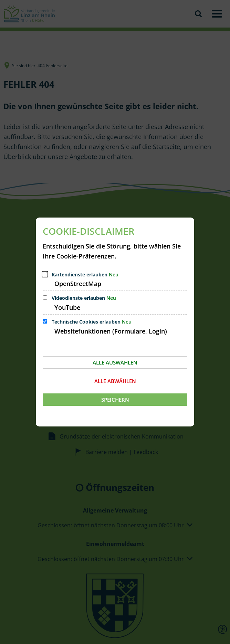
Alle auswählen (115, 362)
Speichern (115, 400)
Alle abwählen (115, 381)
